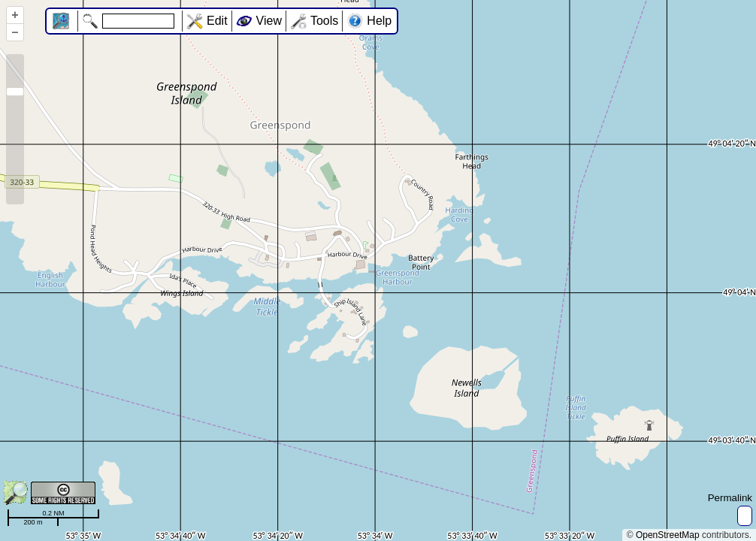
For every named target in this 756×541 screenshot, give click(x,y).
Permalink (730, 498)
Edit (217, 21)
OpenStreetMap (668, 535)
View (269, 21)
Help (379, 21)
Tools (324, 21)
